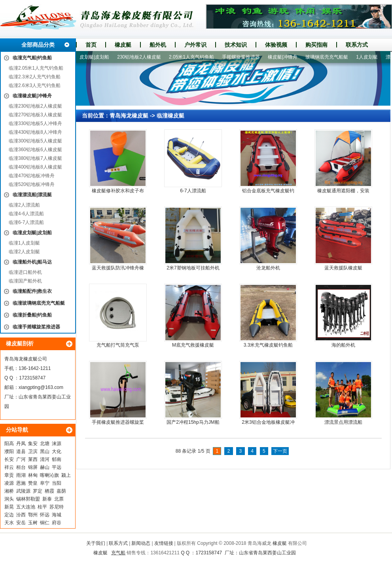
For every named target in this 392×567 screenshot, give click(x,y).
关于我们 (96, 543)
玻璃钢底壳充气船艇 (331, 57)
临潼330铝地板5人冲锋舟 (35, 123)
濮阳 (9, 451)
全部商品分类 (38, 45)
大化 (57, 451)
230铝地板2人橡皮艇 (143, 57)
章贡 (9, 475)
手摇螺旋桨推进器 (245, 57)
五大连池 (26, 507)
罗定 (38, 491)
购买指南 (316, 45)
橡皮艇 (123, 45)
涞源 (57, 444)
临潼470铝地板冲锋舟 (32, 176)
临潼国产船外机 (25, 281)
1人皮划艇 (371, 57)
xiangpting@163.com (41, 387)
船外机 (158, 45)
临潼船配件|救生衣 (32, 291)
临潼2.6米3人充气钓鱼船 (35, 85)
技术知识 (236, 45)
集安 (33, 444)
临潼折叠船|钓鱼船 (32, 315)
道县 (21, 451)
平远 (57, 467)
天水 (9, 523)
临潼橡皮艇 (170, 116)
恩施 (21, 483)
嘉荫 (61, 491)
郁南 (57, 459)
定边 (9, 515)
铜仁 (45, 523)
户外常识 (195, 45)
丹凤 (21, 444)
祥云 (9, 467)
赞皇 (33, 483)
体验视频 (276, 45)
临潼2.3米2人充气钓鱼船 (35, 77)
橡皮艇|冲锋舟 (287, 57)
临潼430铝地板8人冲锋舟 (35, 132)
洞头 (9, 499)
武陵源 (23, 491)
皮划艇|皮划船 (99, 57)
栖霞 (49, 491)
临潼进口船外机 (25, 272)
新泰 (47, 499)
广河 (21, 459)
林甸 (33, 475)
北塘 (45, 444)
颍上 (66, 475)
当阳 (57, 483)
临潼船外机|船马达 (32, 262)
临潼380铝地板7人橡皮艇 (35, 158)
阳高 (9, 444)
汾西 (21, 515)
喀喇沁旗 (49, 475)
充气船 (118, 553)
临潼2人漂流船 (24, 205)
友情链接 (164, 543)
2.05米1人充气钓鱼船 (196, 57)
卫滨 (33, 451)
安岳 (21, 523)
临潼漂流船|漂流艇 (32, 195)
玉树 (33, 523)
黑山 (45, 451)
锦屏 (33, 467)
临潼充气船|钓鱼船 (32, 58)
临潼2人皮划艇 (24, 252)
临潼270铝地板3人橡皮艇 (35, 115)
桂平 (42, 507)
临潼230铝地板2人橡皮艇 (35, 106)
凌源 (9, 483)
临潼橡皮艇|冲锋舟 (32, 96)
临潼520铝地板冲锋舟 (32, 184)
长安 (9, 459)
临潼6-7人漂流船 (26, 222)
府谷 (57, 523)
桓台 (21, 467)
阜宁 (45, 483)
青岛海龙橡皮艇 (129, 116)
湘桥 (9, 491)
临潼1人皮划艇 (24, 243)
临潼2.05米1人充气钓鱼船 (36, 68)
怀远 (45, 515)
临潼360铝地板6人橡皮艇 (35, 150)
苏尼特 (57, 507)
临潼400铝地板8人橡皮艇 (35, 167)
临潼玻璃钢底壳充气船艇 (39, 303)
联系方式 (357, 45)
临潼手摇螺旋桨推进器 (36, 327)
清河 (45, 459)
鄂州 (33, 515)
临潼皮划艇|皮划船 (32, 233)
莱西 (33, 459)
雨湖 (21, 475)
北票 (59, 499)
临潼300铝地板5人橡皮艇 (35, 141)
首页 (91, 45)
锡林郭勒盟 (28, 499)
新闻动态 (141, 543)
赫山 (45, 467)
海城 (57, 515)
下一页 (280, 451)
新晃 (9, 507)
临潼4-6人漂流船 (26, 214)
